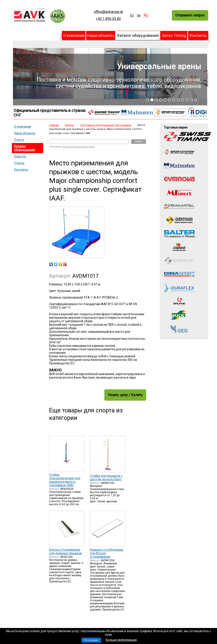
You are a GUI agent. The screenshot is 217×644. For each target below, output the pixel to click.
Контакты (198, 35)
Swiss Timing (174, 35)
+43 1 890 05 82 (108, 19)
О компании (74, 35)
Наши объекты (101, 35)
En (132, 15)
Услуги (19, 140)
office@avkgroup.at (108, 12)
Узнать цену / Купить (125, 395)
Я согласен (91, 640)
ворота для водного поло (79, 147)
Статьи (19, 163)
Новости (20, 156)
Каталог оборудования (138, 35)
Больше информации (121, 640)
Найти (139, 141)
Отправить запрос (190, 15)
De (139, 15)
